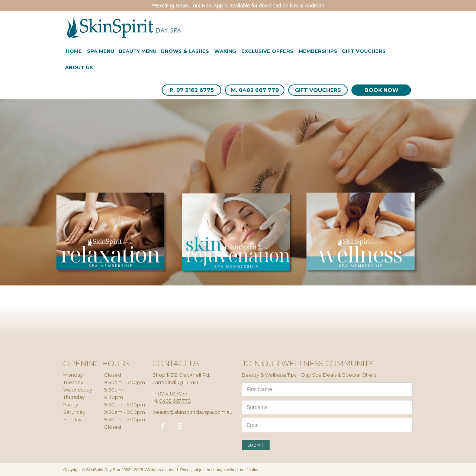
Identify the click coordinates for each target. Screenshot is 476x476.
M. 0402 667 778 (255, 90)
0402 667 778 (175, 401)
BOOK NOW (381, 90)
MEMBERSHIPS (318, 51)
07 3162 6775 (173, 393)
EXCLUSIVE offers (267, 51)
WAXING (225, 51)
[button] (101, 52)
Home (74, 51)
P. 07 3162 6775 (192, 90)
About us (79, 67)
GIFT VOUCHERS (318, 90)
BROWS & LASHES (185, 51)
